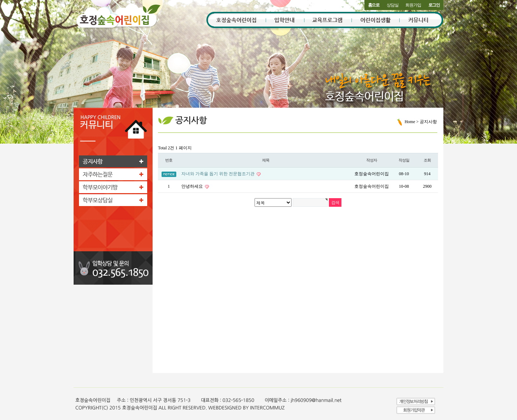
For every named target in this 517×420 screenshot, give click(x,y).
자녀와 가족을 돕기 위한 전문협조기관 (218, 174)
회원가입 (413, 5)
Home (410, 122)
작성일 (404, 160)
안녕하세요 (193, 186)
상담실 (392, 5)
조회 (427, 160)
